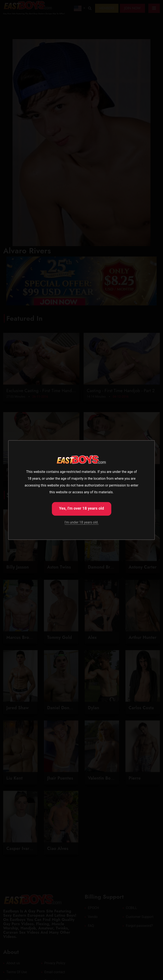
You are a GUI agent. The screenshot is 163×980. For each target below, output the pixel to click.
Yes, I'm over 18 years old (81, 508)
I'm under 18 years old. (81, 523)
